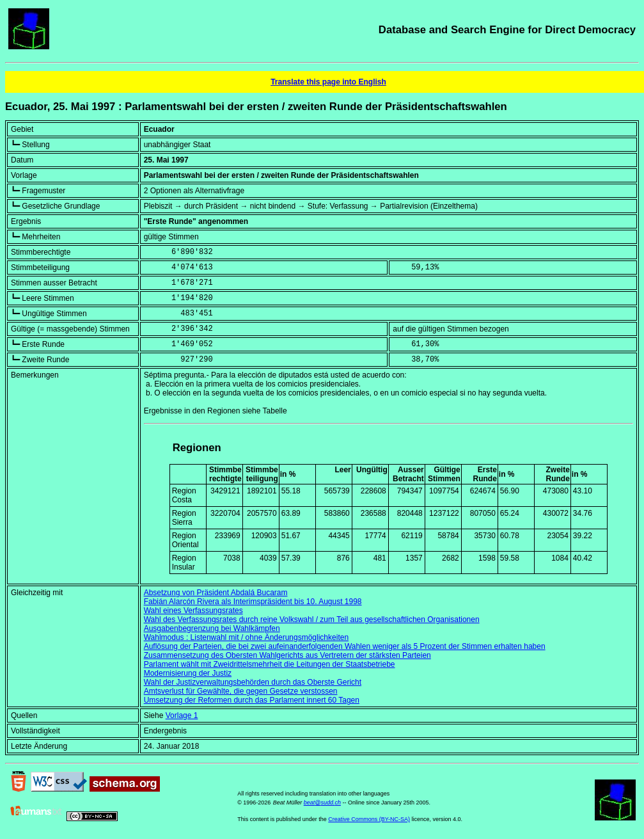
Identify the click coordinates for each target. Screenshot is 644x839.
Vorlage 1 (182, 715)
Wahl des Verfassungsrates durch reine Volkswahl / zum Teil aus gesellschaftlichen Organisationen (312, 619)
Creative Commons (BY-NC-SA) (369, 819)
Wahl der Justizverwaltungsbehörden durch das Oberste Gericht (253, 682)
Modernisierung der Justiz (188, 673)
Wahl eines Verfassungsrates (193, 611)
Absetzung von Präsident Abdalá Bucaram (216, 593)
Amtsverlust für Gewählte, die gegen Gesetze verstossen (241, 691)
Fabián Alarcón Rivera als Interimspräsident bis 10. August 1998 (253, 602)
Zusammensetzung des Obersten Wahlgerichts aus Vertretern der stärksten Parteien (287, 655)
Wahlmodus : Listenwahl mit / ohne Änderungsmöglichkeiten (246, 637)
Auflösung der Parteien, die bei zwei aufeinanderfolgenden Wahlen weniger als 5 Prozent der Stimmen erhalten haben (345, 646)
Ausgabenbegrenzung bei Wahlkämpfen (212, 628)
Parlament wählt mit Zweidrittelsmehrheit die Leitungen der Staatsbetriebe (270, 664)
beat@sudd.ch (322, 803)
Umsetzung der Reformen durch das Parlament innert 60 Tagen (252, 700)
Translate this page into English (328, 82)
